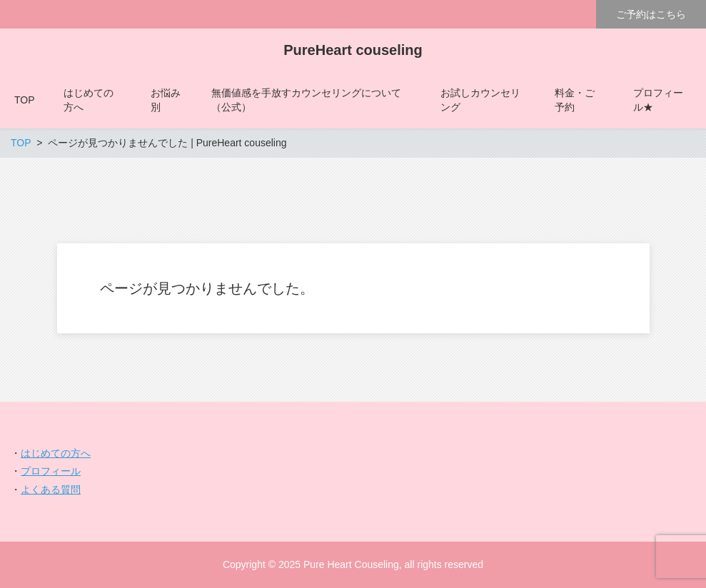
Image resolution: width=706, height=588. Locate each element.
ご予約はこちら (651, 14)
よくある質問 (51, 490)
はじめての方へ (56, 453)
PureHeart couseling (353, 50)
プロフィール (51, 471)
